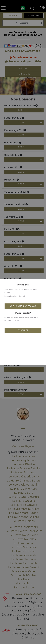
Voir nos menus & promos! (23, 306)
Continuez (23, 330)
